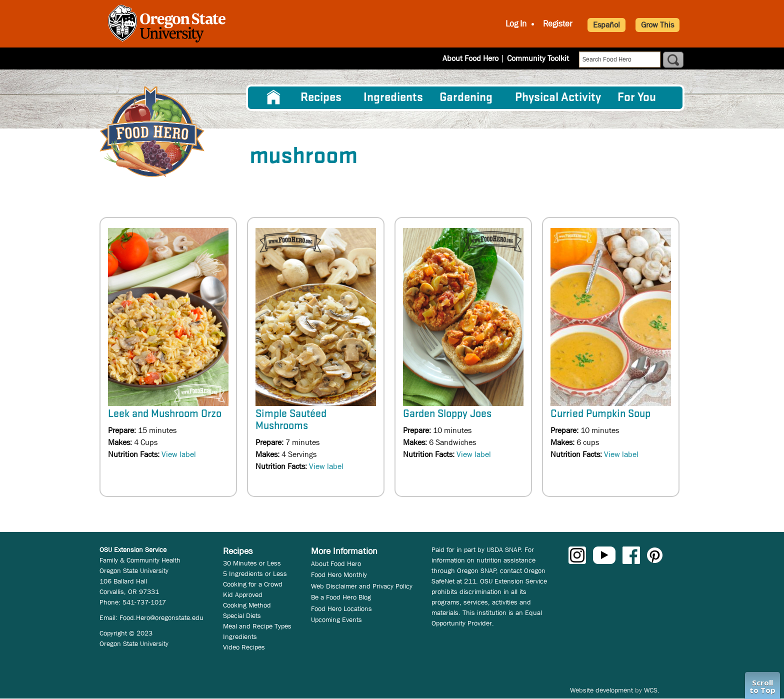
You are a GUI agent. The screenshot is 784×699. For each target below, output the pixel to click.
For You (637, 98)
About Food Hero (470, 58)
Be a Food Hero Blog (341, 597)
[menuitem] (273, 97)
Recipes (321, 98)
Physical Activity (558, 98)
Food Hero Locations (341, 608)
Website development (601, 690)
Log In (516, 24)
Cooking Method (247, 605)
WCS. (652, 690)
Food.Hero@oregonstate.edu (161, 617)
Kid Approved (243, 594)
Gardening (466, 98)
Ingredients (393, 98)
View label (179, 454)
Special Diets (242, 615)
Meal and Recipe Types (257, 626)
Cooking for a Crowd (253, 584)
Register (558, 24)
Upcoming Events (336, 619)
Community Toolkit (538, 58)
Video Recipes (244, 647)
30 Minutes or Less (252, 563)
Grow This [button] (657, 25)
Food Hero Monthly (339, 574)
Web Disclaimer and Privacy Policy (362, 586)
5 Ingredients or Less (255, 573)
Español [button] (606, 25)
